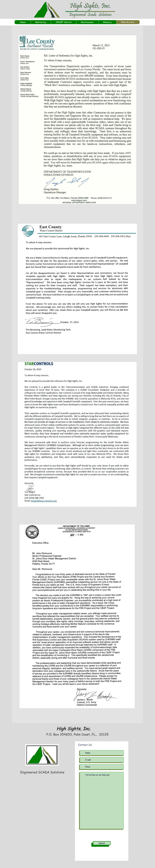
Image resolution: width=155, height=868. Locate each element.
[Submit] (102, 843)
